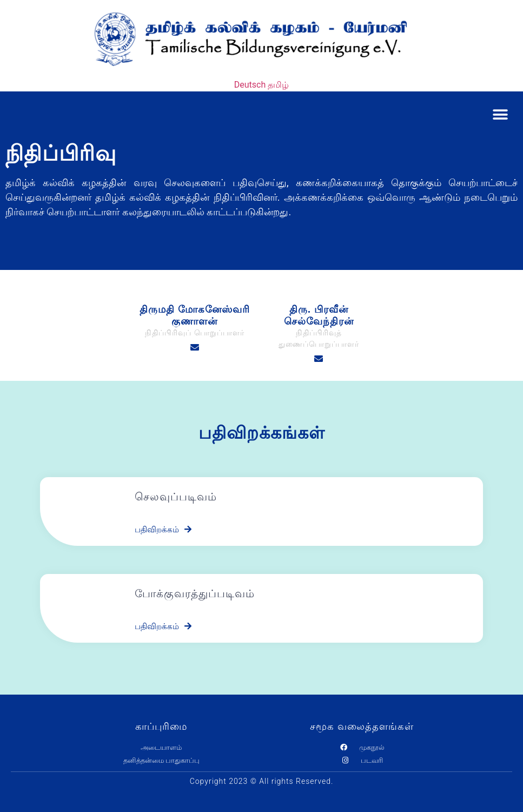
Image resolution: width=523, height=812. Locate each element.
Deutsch (250, 85)
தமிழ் (278, 85)
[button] (500, 114)
